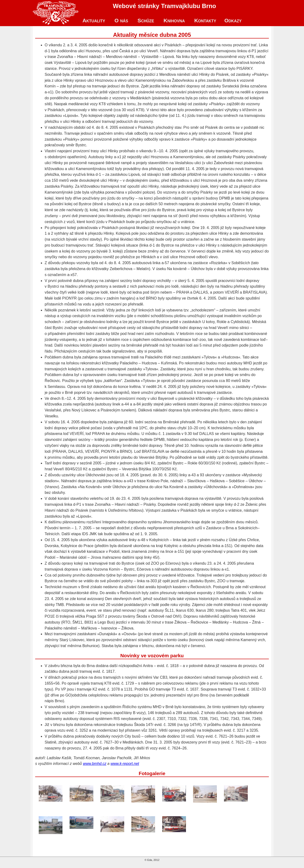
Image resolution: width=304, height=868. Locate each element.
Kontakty (205, 21)
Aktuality (94, 21)
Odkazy (233, 21)
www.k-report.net (125, 764)
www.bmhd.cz (95, 764)
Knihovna (174, 21)
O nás (121, 21)
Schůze (146, 21)
